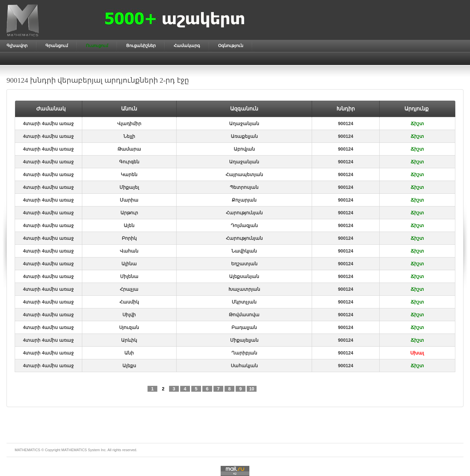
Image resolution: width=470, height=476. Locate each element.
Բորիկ (129, 238)
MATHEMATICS (74, 450)
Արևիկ (129, 340)
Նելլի (129, 136)
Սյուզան (129, 327)
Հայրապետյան (244, 174)
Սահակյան (244, 366)
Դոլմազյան (244, 225)
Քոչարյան (244, 200)
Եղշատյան (244, 264)
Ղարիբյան (244, 353)
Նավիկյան (244, 251)
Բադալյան (244, 327)
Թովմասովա (244, 315)
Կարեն (129, 174)
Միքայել (129, 187)
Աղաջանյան (244, 123)
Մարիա (129, 200)
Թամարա (129, 149)
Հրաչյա (129, 289)
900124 (346, 123)
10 (252, 389)
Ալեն (129, 225)
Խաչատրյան (244, 289)
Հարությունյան (244, 213)
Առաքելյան (244, 136)
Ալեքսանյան (244, 276)
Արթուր (129, 213)
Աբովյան (244, 149)
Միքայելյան (244, 340)
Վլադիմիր (129, 123)
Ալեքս (129, 366)
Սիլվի (129, 315)
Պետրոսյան (244, 187)
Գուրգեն (129, 162)
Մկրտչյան (244, 302)
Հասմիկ (129, 302)
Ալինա (129, 264)
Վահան (129, 251)
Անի (129, 353)
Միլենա (129, 276)
